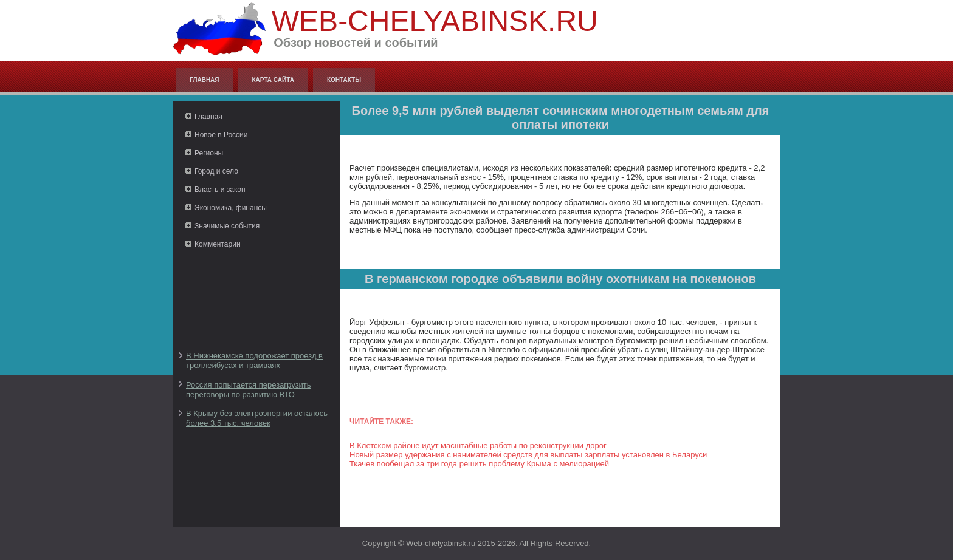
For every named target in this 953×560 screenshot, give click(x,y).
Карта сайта (273, 80)
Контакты (344, 80)
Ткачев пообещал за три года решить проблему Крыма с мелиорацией (479, 464)
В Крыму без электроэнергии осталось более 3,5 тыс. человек (257, 418)
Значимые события (227, 226)
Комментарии (218, 244)
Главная (205, 80)
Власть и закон (220, 190)
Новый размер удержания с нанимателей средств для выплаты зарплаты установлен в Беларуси (528, 455)
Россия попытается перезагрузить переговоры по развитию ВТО (249, 390)
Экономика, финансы (231, 208)
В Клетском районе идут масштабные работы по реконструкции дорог (478, 446)
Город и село (216, 171)
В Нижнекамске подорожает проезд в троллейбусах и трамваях (254, 360)
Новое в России (221, 135)
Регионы (209, 153)
